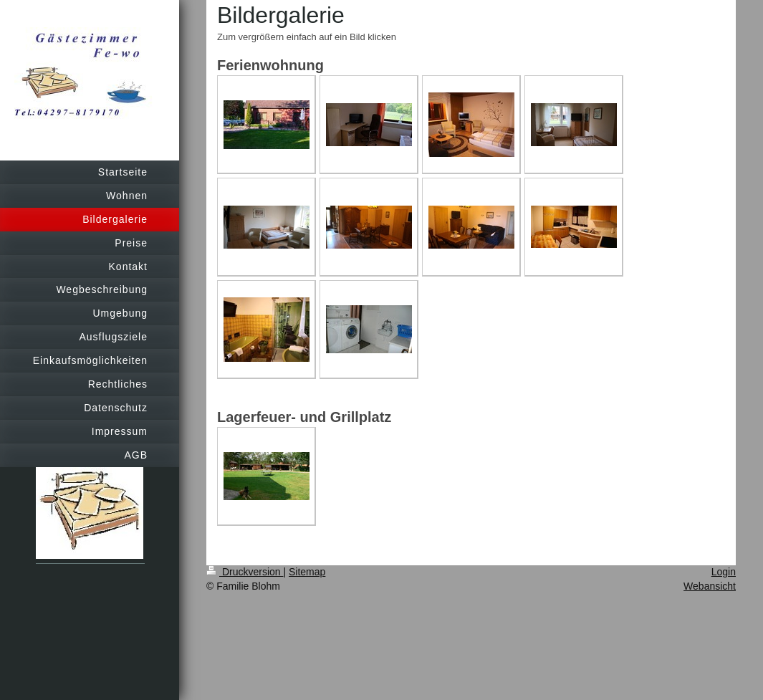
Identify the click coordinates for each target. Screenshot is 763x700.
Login (724, 572)
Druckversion (245, 572)
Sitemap (307, 572)
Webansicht (710, 586)
